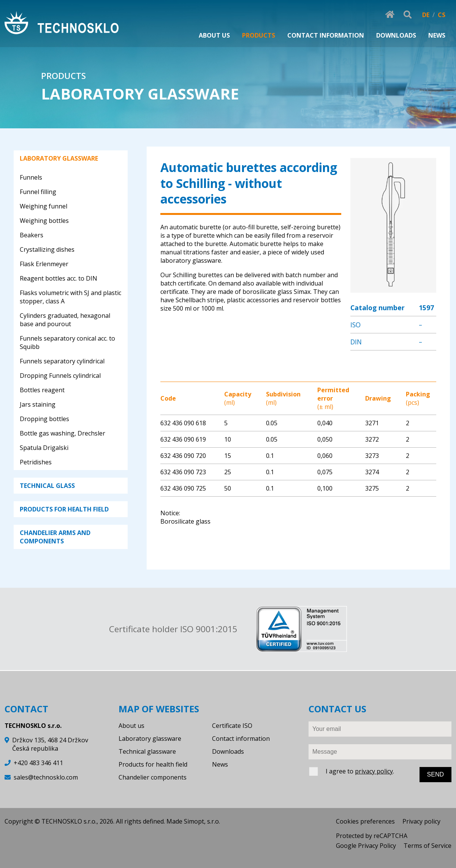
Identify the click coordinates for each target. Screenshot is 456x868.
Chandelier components (153, 777)
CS (442, 15)
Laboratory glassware (150, 739)
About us (131, 726)
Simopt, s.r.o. (202, 821)
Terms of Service (427, 846)
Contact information (241, 739)
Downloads (228, 751)
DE (426, 15)
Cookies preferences (365, 821)
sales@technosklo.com (46, 777)
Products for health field (153, 764)
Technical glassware (147, 751)
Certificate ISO (232, 726)
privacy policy (374, 771)
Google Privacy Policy (366, 846)
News (220, 764)
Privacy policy (421, 821)
